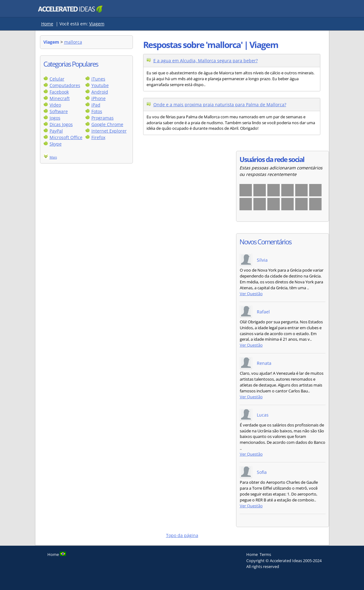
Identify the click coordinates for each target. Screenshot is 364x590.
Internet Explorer (109, 131)
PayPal (56, 131)
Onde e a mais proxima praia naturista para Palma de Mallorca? (220, 105)
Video (55, 105)
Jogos (55, 118)
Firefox (98, 137)
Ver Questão (251, 294)
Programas (103, 118)
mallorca (73, 42)
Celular (57, 79)
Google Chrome (107, 124)
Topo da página (182, 535)
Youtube (100, 85)
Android (100, 92)
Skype (56, 144)
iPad (96, 105)
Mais (53, 157)
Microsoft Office (66, 137)
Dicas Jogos (61, 124)
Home (47, 24)
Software (59, 111)
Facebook (59, 92)
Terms (265, 554)
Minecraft (60, 98)
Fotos (97, 111)
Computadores (65, 85)
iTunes (98, 79)
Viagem (97, 24)
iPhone (99, 98)
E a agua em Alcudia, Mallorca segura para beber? (206, 61)
